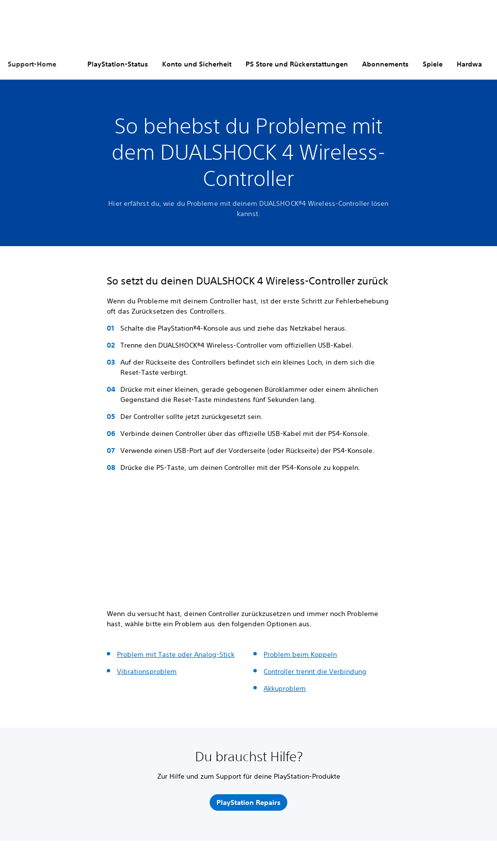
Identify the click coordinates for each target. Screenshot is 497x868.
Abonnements (385, 64)
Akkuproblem (285, 688)
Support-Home (32, 64)
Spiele (433, 64)
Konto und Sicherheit (197, 64)
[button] (118, 577)
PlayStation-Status (118, 64)
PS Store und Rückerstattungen (297, 64)
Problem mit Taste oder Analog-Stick (176, 654)
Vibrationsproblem (147, 671)
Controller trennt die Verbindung (315, 671)
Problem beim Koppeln (300, 654)
